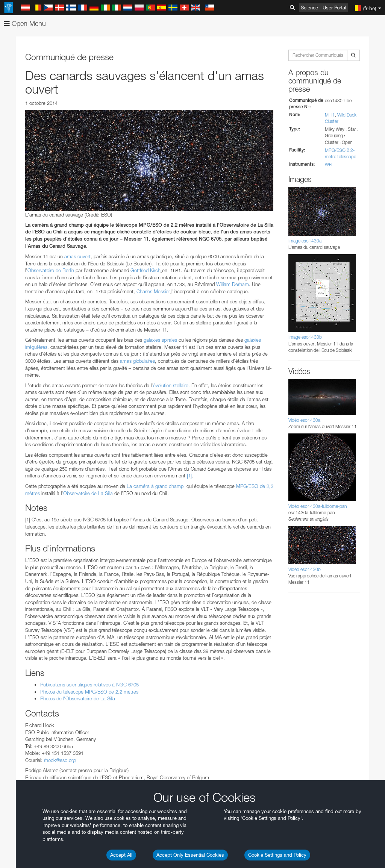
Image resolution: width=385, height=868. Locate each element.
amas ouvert (77, 256)
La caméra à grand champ (156, 486)
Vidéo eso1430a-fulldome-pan (318, 506)
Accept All (121, 855)
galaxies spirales (160, 340)
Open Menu (25, 23)
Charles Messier (153, 291)
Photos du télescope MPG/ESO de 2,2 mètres (89, 692)
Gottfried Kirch (146, 270)
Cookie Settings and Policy (277, 855)
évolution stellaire (171, 385)
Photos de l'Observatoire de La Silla (78, 698)
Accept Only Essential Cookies (190, 855)
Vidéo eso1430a (304, 420)
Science (309, 8)
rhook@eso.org (60, 760)
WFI (329, 164)
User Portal (334, 8)
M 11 (330, 115)
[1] (189, 476)
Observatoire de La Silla (88, 493)
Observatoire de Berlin (51, 270)
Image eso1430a (305, 241)
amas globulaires (137, 361)
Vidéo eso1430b (305, 569)
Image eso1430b (305, 337)
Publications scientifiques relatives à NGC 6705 (89, 685)
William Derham (233, 284)
